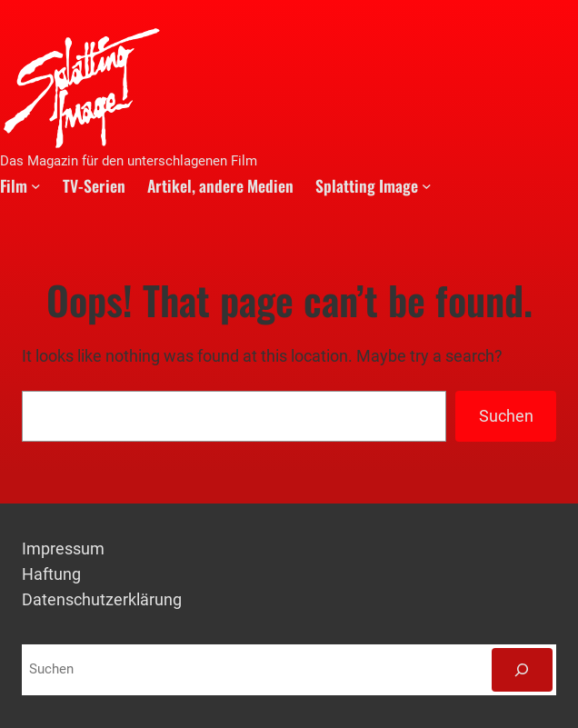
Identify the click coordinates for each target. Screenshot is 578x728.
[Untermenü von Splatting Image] (427, 185)
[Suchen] (522, 670)
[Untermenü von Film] (36, 185)
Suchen (506, 416)
